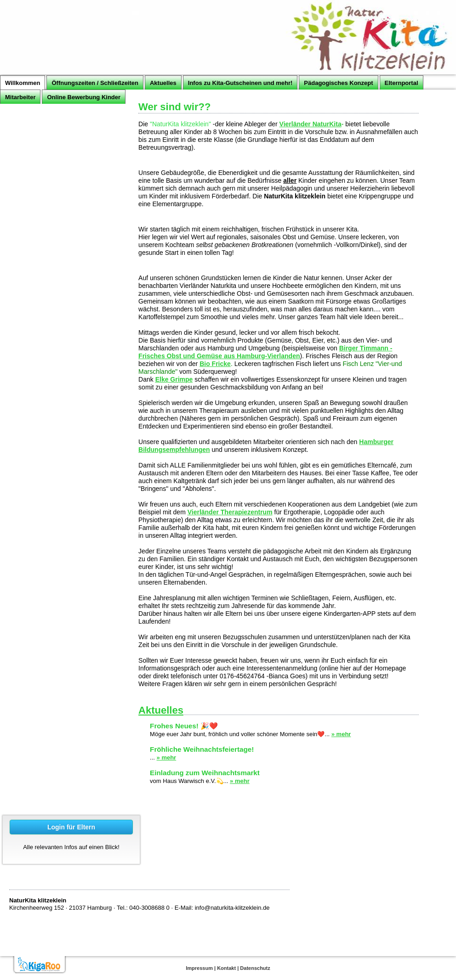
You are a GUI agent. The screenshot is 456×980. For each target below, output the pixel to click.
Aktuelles (163, 83)
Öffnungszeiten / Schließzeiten (95, 83)
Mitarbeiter (20, 97)
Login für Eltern (71, 827)
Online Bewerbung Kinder (84, 97)
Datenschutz (255, 968)
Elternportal (402, 83)
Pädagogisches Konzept (338, 83)
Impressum (199, 968)
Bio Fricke (215, 364)
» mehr (341, 734)
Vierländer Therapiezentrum (230, 512)
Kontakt (226, 968)
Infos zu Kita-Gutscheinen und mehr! (240, 83)
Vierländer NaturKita (311, 124)
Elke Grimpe (174, 379)
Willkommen (23, 83)
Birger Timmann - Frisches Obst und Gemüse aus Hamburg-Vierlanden (265, 352)
